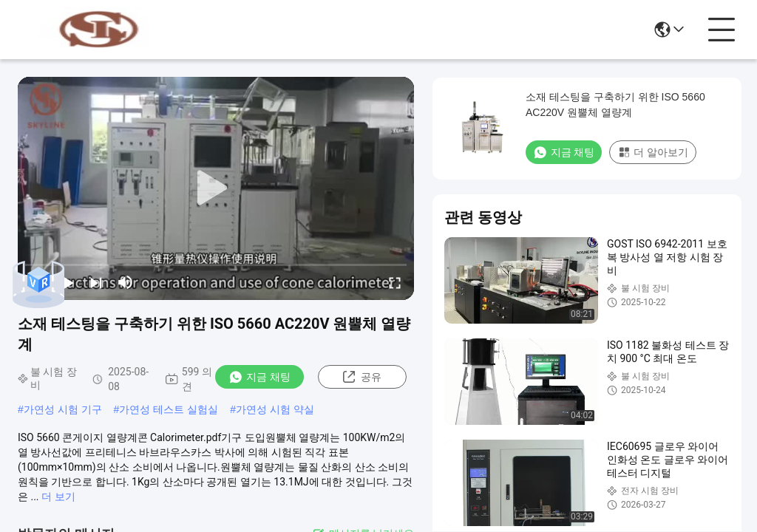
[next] (96, 282)
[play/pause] (67, 282)
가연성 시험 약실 (275, 409)
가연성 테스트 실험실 (169, 409)
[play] (216, 188)
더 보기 (58, 497)
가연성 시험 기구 (63, 409)
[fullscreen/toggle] (395, 282)
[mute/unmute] (126, 282)
